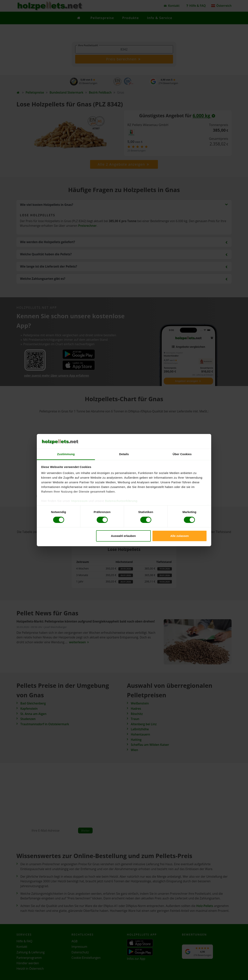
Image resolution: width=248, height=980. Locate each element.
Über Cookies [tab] (182, 454)
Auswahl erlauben (123, 536)
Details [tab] (124, 454)
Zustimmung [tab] (66, 454)
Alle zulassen (180, 536)
